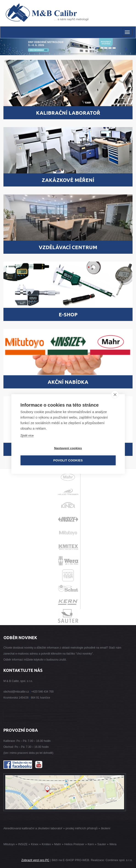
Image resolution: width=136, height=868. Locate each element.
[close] (115, 394)
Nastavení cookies (68, 448)
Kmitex (46, 844)
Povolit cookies (68, 460)
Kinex (35, 844)
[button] (10, 47)
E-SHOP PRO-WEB (76, 860)
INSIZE (22, 844)
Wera (113, 844)
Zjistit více (27, 435)
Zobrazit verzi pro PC (35, 860)
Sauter (102, 844)
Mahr (58, 844)
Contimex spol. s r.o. (119, 860)
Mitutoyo (9, 844)
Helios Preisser (74, 844)
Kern (91, 844)
